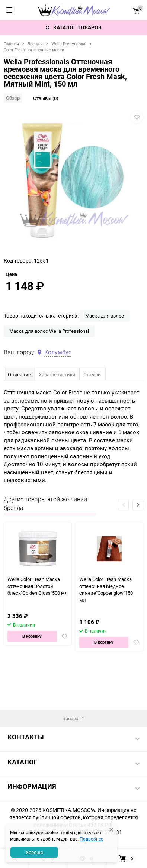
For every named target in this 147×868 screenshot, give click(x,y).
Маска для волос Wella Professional (49, 376)
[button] (138, 550)
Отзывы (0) (46, 98)
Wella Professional (69, 44)
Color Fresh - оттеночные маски (34, 50)
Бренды (35, 44)
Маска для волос (105, 361)
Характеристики (57, 420)
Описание (19, 420)
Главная (11, 44)
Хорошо (34, 852)
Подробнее (91, 839)
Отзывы (92, 420)
